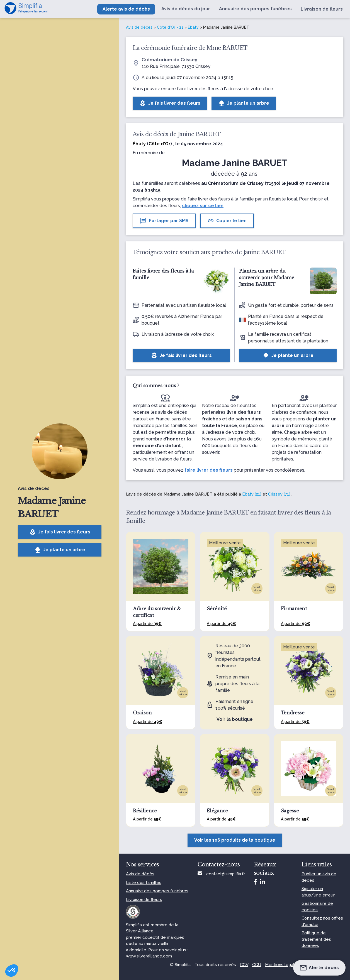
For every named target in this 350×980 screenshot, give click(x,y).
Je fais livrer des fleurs (60, 532)
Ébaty (193, 27)
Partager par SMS (164, 221)
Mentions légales (282, 965)
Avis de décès (139, 27)
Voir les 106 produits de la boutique (235, 840)
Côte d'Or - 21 (170, 27)
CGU (257, 965)
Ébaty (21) (252, 494)
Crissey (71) (279, 494)
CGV (244, 965)
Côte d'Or (160, 144)
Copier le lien (227, 221)
